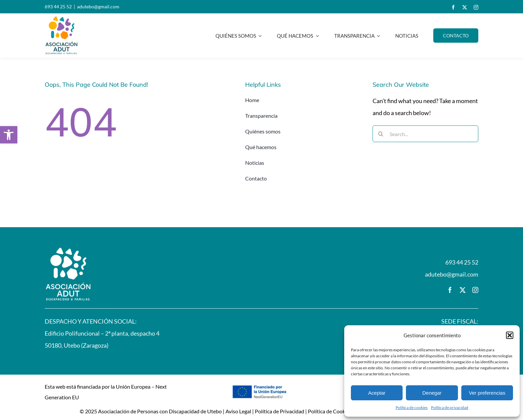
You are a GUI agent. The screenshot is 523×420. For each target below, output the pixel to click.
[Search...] (425, 134)
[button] (9, 135)
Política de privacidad (450, 407)
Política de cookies (412, 407)
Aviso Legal (238, 411)
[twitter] (465, 7)
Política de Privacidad (280, 411)
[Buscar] (381, 134)
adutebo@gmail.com (98, 7)
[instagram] (476, 7)
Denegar (432, 393)
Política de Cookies (330, 411)
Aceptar (377, 393)
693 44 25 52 (58, 7)
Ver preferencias (487, 393)
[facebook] (453, 7)
